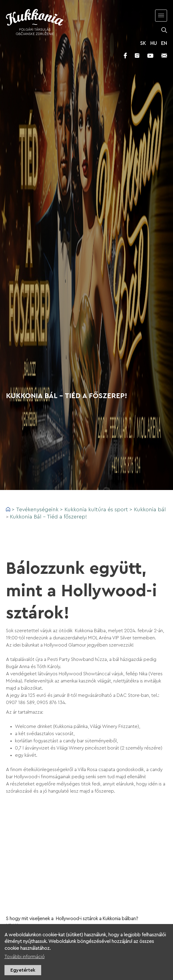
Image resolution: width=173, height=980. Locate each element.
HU (154, 43)
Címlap (8, 509)
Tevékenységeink (37, 509)
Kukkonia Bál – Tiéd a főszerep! (48, 517)
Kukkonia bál (150, 509)
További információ (25, 957)
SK (143, 43)
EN (164, 43)
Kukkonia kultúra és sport (96, 509)
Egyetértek (23, 970)
